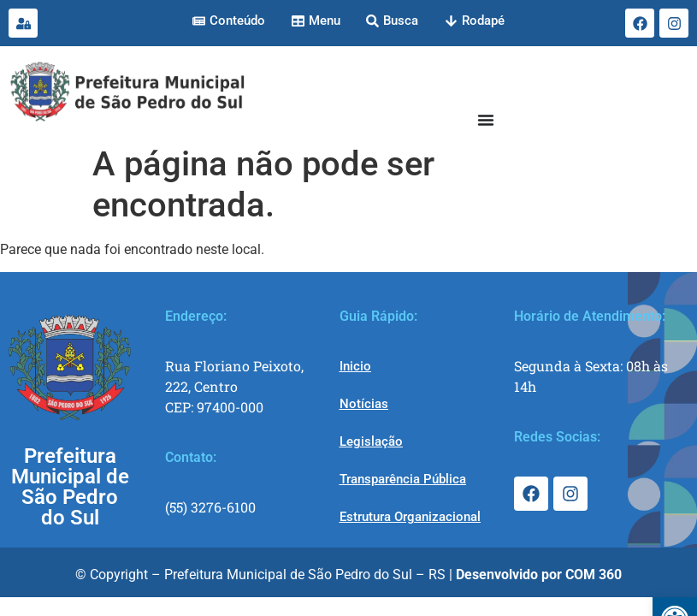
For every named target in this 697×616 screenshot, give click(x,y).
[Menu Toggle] (486, 120)
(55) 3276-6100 (210, 507)
